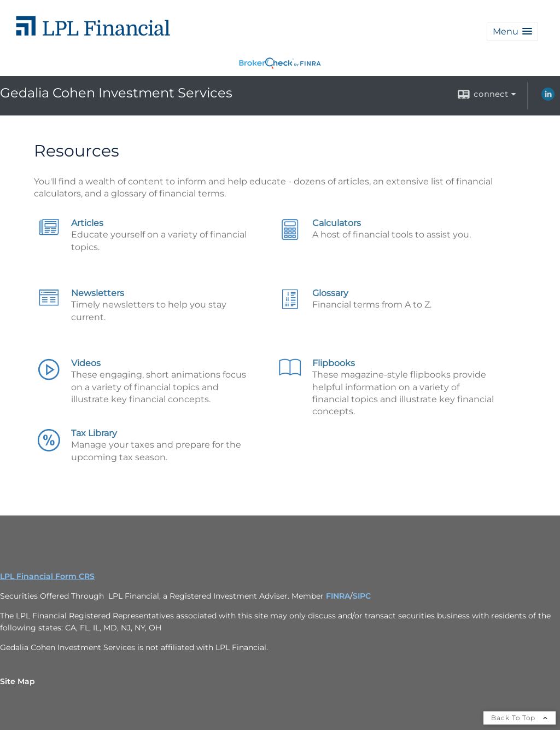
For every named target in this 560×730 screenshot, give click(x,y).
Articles (87, 223)
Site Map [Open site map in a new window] (17, 681)
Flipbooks (334, 363)
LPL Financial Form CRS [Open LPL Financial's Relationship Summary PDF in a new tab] (47, 576)
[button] (512, 31)
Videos (86, 363)
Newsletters (98, 293)
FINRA (338, 596)
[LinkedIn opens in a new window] (548, 98)
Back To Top (520, 718)
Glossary (330, 293)
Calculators (337, 223)
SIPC (362, 596)
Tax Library (94, 433)
